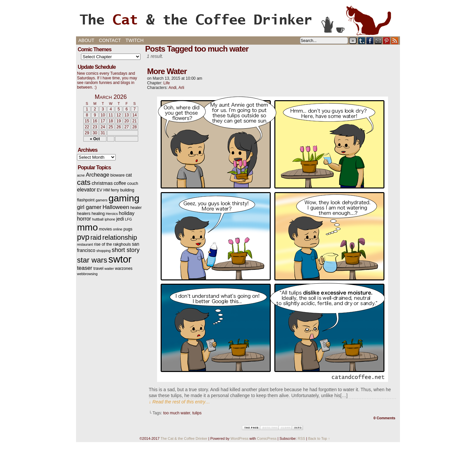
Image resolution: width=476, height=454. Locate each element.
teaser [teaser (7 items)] (85, 268)
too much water (177, 413)
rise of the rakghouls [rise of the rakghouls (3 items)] (112, 244)
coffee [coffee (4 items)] (120, 183)
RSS (395, 41)
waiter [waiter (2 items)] (109, 268)
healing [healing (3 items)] (98, 214)
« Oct (95, 139)
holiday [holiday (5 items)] (127, 213)
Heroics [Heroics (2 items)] (112, 214)
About (86, 40)
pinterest (387, 41)
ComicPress (267, 438)
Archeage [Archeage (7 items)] (97, 175)
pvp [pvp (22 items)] (83, 237)
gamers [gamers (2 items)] (101, 200)
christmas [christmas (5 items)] (102, 183)
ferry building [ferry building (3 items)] (122, 190)
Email (378, 41)
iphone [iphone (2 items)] (110, 219)
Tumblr (362, 41)
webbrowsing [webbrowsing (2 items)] (87, 274)
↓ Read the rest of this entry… (179, 402)
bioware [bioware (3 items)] (118, 175)
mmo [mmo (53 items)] (87, 227)
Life (166, 83)
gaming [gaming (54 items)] (124, 198)
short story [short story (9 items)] (126, 250)
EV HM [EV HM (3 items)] (103, 190)
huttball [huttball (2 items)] (98, 219)
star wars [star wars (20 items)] (92, 260)
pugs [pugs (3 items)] (128, 229)
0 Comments (384, 418)
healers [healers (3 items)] (84, 214)
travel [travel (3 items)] (98, 268)
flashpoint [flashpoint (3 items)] (86, 200)
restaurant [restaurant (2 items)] (85, 244)
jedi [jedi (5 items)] (120, 219)
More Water (167, 71)
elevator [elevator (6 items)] (86, 190)
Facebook (370, 41)
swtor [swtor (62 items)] (120, 259)
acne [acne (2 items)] (81, 175)
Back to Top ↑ (319, 438)
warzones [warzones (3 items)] (124, 268)
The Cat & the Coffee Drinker (238, 20)
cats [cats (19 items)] (84, 182)
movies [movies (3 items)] (105, 229)
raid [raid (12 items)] (96, 237)
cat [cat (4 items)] (129, 175)
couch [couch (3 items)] (133, 184)
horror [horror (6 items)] (84, 219)
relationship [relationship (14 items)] (120, 237)
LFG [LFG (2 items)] (128, 219)
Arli (181, 88)
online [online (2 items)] (118, 229)
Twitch (135, 40)
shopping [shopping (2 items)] (103, 251)
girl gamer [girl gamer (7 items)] (89, 207)
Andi (173, 88)
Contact (110, 40)
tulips (197, 413)
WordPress (239, 438)
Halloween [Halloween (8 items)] (116, 207)
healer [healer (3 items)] (136, 208)
